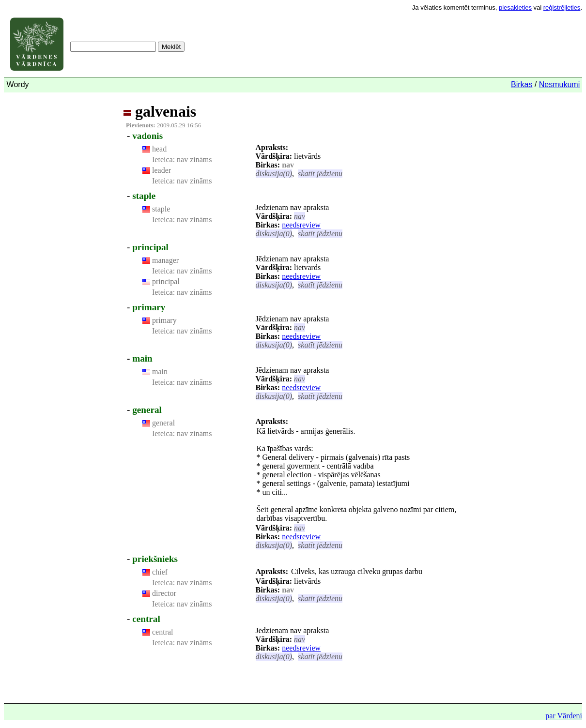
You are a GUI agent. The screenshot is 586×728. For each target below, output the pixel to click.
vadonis (147, 136)
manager (165, 260)
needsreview (301, 225)
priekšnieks (155, 559)
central (146, 619)
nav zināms (193, 159)
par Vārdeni (564, 716)
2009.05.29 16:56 (163, 125)
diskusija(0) (274, 174)
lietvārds (307, 156)
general (147, 410)
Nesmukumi (559, 84)
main (142, 358)
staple (144, 196)
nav (300, 216)
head (159, 149)
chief (160, 572)
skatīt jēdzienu (320, 174)
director (164, 593)
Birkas (522, 84)
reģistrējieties (562, 8)
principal (150, 247)
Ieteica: (163, 159)
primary (149, 307)
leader (162, 170)
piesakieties (515, 8)
